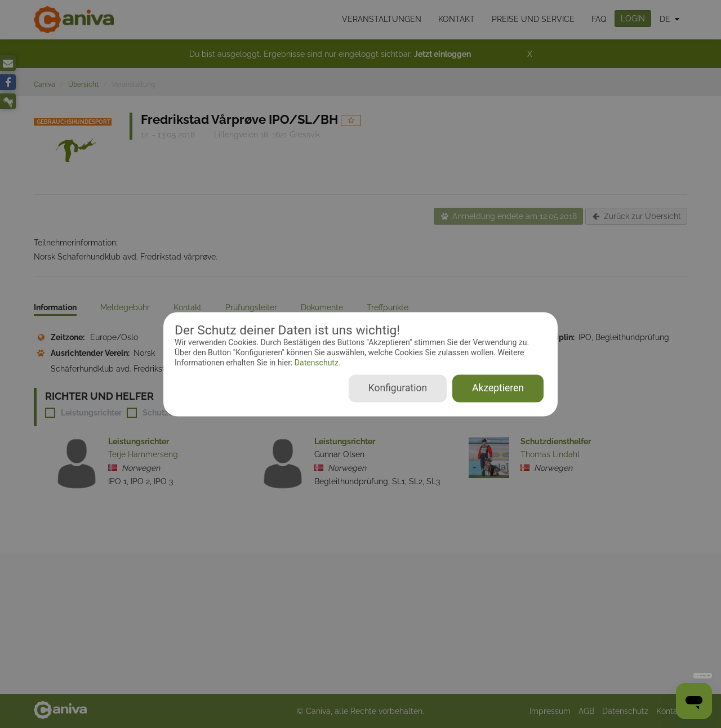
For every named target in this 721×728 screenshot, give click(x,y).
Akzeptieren (498, 388)
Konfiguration (398, 388)
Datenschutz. (316, 363)
